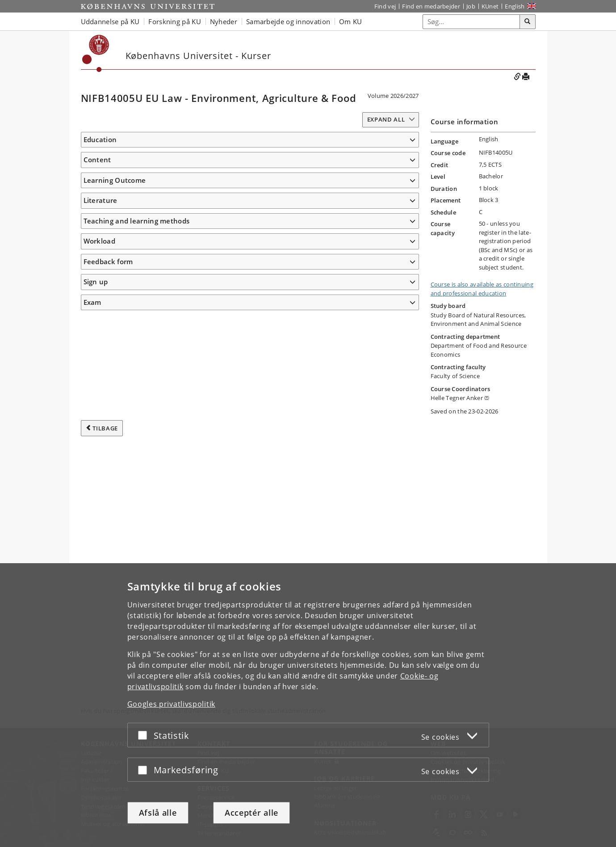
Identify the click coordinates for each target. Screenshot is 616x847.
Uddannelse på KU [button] (110, 21)
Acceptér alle (251, 813)
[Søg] (528, 22)
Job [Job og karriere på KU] (471, 6)
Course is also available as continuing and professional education (482, 289)
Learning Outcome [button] (115, 311)
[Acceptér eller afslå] (145, 735)
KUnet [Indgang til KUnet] (490, 6)
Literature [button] (101, 518)
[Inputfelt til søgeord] (471, 22)
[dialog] (308, 705)
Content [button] (97, 199)
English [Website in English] (515, 6)
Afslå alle (158, 813)
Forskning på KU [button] (175, 21)
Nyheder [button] (224, 21)
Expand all (386, 119)
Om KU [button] (351, 21)
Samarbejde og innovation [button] (288, 21)
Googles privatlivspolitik (172, 704)
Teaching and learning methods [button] (137, 561)
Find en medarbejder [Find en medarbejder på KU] (431, 6)
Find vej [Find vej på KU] (385, 6)
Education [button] (100, 139)
